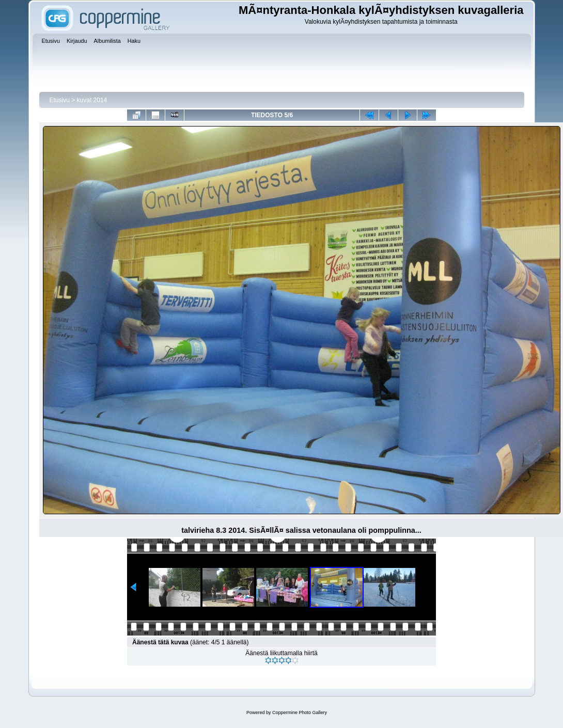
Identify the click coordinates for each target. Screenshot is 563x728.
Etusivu (60, 100)
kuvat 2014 (92, 100)
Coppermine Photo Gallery (300, 713)
